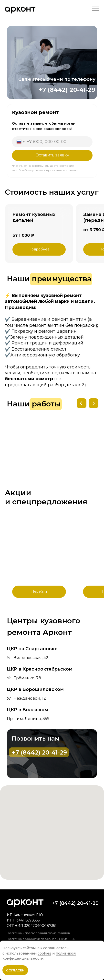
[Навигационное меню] (96, 9)
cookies (44, 953)
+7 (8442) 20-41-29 (67, 90)
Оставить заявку (52, 155)
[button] (39, 249)
